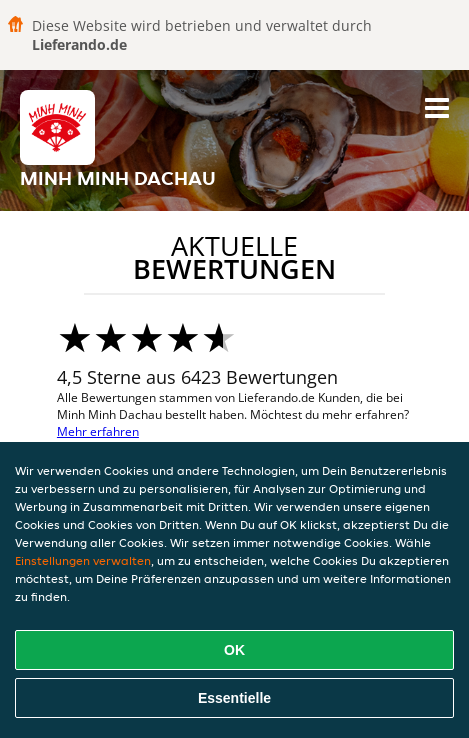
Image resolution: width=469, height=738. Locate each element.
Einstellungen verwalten (83, 560)
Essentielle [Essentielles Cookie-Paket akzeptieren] (234, 698)
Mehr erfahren (98, 431)
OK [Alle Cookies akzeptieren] (234, 650)
